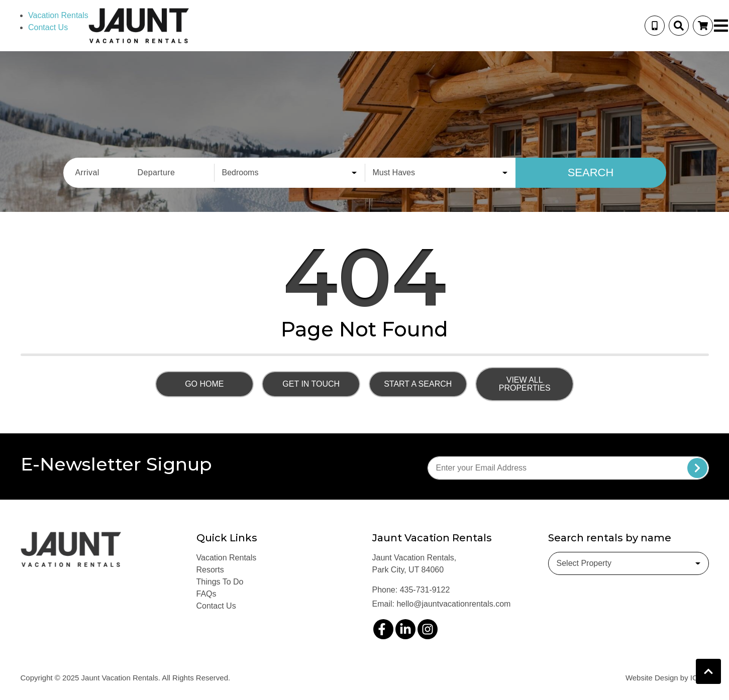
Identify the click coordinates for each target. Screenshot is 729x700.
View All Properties (525, 384)
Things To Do (220, 582)
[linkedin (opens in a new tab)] (405, 629)
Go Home (204, 384)
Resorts (210, 570)
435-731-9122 (425, 590)
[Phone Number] (655, 26)
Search (591, 172)
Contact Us (48, 27)
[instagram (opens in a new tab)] (428, 629)
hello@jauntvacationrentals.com (453, 604)
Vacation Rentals (58, 15)
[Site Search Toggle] (679, 26)
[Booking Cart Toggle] (703, 26)
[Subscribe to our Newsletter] (568, 468)
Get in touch (311, 384)
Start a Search (418, 384)
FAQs (206, 594)
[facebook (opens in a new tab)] (383, 629)
